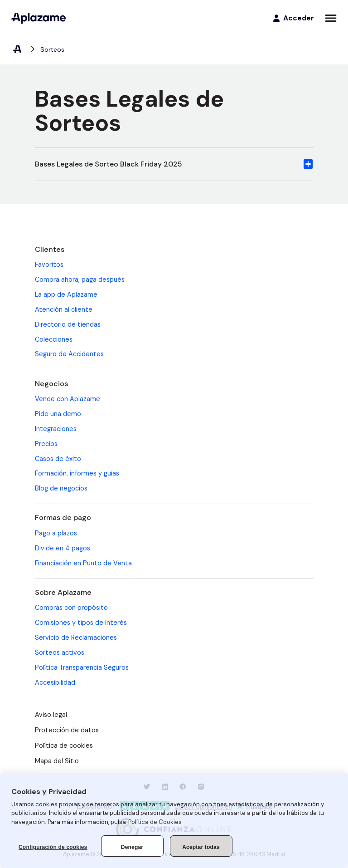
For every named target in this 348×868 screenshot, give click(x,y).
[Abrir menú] (331, 18)
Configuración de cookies (53, 847)
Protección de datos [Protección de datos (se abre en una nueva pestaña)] (67, 730)
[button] (174, 164)
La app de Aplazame (66, 294)
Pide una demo (58, 414)
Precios (46, 444)
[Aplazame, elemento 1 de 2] (17, 49)
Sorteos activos (60, 652)
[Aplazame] (39, 18)
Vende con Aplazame (68, 399)
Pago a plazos (56, 533)
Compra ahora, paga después (80, 280)
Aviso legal (51, 715)
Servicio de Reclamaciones (76, 638)
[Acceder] (293, 18)
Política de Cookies (155, 822)
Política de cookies (64, 745)
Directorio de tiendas (68, 324)
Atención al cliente (64, 309)
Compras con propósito (71, 608)
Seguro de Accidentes (69, 354)
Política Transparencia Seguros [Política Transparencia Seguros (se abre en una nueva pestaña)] (82, 667)
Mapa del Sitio (57, 761)
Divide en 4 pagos (63, 548)
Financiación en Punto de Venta (83, 563)
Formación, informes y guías (77, 473)
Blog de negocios (61, 488)
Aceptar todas (201, 847)
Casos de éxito (58, 459)
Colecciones (54, 339)
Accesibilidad (55, 682)
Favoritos (49, 265)
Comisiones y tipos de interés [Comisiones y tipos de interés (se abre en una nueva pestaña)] (81, 623)
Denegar (132, 847)
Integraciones (56, 429)
